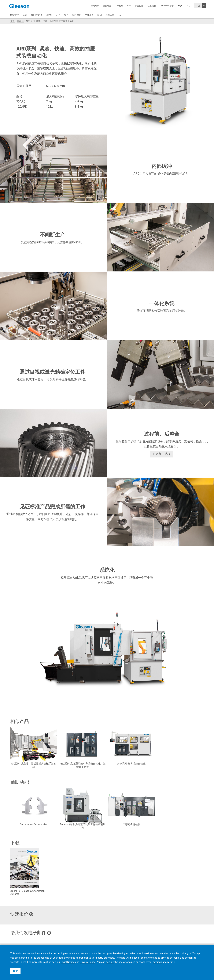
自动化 (49, 15)
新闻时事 (95, 6)
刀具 (58, 15)
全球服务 (89, 15)
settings (158, 962)
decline (110, 962)
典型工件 (110, 15)
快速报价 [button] (22, 914)
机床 (25, 15)
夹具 (66, 15)
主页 (13, 21)
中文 (198, 6)
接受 (15, 971)
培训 (100, 15)
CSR (129, 6)
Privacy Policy (88, 962)
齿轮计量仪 (36, 15)
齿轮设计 (14, 15)
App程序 (119, 6)
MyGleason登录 (167, 6)
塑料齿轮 (77, 15)
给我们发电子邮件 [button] (31, 933)
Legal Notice (68, 962)
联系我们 (152, 6)
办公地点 (107, 6)
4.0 (120, 15)
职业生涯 (139, 6)
